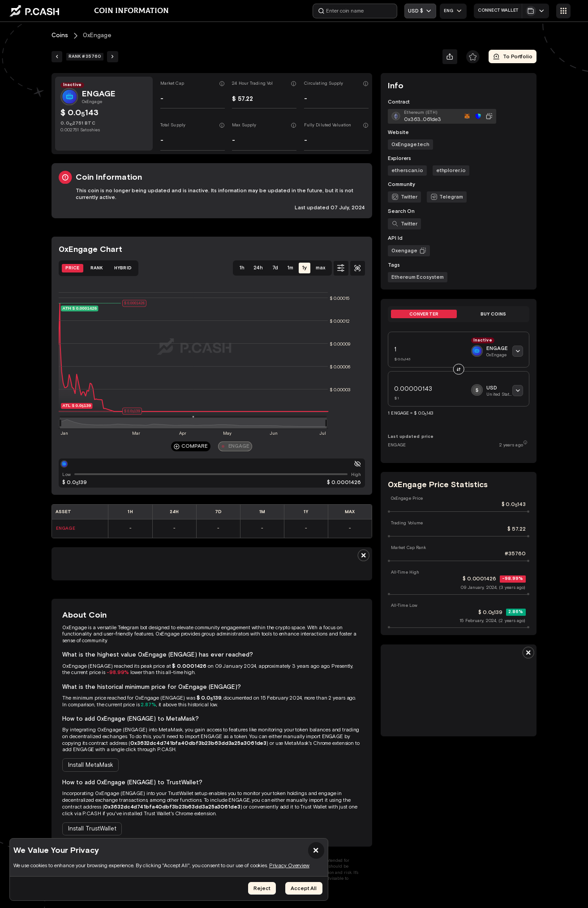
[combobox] (453, 11)
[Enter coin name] (355, 11)
